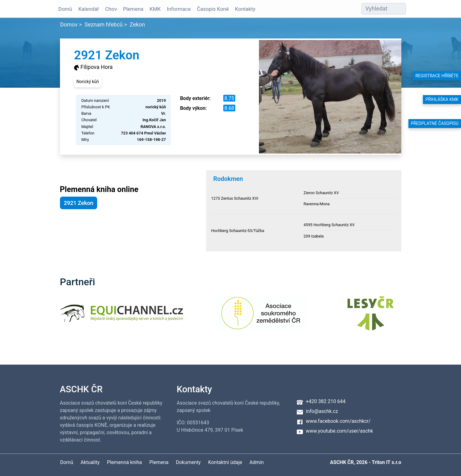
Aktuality (90, 462)
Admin (256, 462)
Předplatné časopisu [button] (435, 123)
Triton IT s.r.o (387, 462)
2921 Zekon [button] (79, 203)
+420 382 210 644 (326, 401)
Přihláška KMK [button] (442, 99)
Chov (111, 9)
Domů (65, 9)
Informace (179, 9)
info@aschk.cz (322, 411)
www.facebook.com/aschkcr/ (338, 421)
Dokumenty (188, 462)
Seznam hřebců (104, 24)
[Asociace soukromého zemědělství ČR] (261, 317)
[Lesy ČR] (371, 317)
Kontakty (245, 9)
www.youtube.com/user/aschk (340, 431)
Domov (69, 24)
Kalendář (89, 9)
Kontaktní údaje (225, 462)
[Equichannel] (121, 317)
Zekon (137, 24)
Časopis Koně (213, 9)
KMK (155, 9)
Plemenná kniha (125, 462)
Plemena (133, 9)
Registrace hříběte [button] (437, 76)
